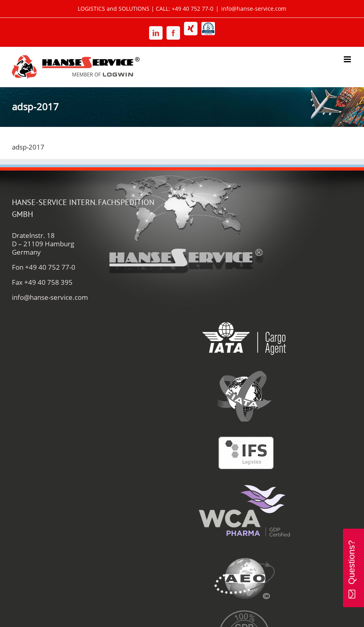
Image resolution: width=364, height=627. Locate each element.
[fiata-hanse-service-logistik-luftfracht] (244, 371)
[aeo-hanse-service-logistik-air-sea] (244, 554)
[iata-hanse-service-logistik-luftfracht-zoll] (244, 314)
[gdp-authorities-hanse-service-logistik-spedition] (244, 611)
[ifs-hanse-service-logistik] (244, 429)
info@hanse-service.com (254, 9)
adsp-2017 (28, 147)
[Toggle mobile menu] (348, 59)
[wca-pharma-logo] (244, 486)
